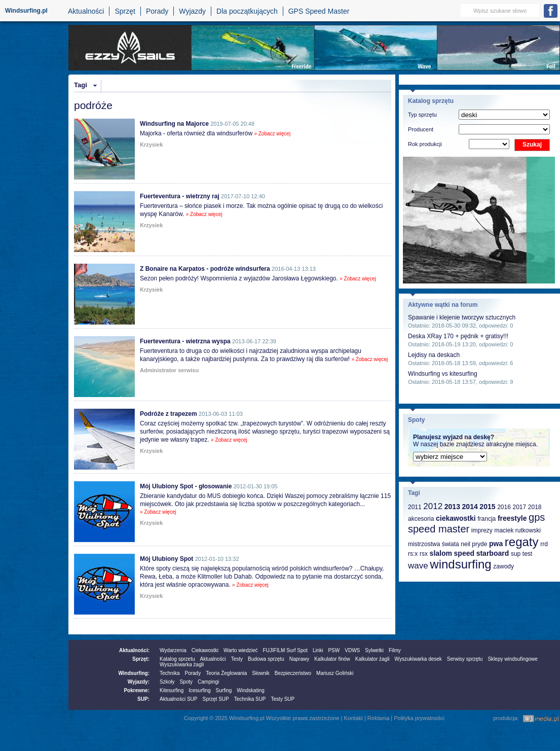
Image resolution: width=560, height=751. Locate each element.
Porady (157, 11)
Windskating (250, 690)
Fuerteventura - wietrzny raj (180, 196)
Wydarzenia (173, 650)
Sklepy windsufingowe (512, 659)
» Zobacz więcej (272, 134)
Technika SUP (250, 699)
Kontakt (353, 718)
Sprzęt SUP (215, 699)
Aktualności (86, 11)
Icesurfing (199, 690)
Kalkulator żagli (372, 659)
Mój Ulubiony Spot (166, 559)
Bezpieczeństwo (293, 673)
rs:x (413, 554)
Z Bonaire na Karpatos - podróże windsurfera (205, 269)
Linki (318, 650)
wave (418, 566)
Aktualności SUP (178, 699)
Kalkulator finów (332, 659)
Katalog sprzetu (177, 659)
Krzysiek (151, 145)
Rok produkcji (425, 144)
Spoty (186, 682)
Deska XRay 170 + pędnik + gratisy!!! (458, 336)
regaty (522, 542)
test (527, 554)
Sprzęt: (141, 659)
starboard (493, 553)
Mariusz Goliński (335, 673)
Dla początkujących (247, 11)
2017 (519, 507)
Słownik (260, 673)
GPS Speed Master (319, 11)
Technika (170, 673)
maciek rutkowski (517, 530)
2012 (433, 506)
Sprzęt (125, 11)
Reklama (378, 718)
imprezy (482, 530)
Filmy (395, 650)
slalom (441, 553)
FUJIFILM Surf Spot (285, 650)
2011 (415, 507)
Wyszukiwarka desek (418, 659)
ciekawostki (456, 518)
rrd (544, 544)
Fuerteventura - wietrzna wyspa (185, 341)
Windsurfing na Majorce (174, 124)
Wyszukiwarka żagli (182, 665)
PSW (334, 650)
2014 (470, 507)
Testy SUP (283, 699)
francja (487, 519)
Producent (421, 129)
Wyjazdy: (139, 682)
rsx (424, 554)
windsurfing (460, 564)
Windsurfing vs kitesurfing (443, 374)
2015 (487, 507)
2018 (535, 507)
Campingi (208, 682)
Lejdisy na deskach (434, 355)
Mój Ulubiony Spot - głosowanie (186, 486)
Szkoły (167, 682)
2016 (504, 507)
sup (516, 554)
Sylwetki (374, 650)
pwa (496, 544)
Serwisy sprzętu (465, 659)
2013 (452, 507)
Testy (237, 659)
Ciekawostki (205, 650)
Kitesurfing (172, 690)
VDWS (352, 650)
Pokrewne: (137, 690)
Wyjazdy (192, 11)
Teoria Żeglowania (226, 673)
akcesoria (421, 519)
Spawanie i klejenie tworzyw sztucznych (462, 317)
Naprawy (299, 659)
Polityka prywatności (419, 718)
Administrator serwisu (169, 370)
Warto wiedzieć (240, 650)
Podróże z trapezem (169, 414)
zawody (503, 566)
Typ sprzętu (422, 115)
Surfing (224, 690)
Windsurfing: (134, 673)
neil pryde (474, 544)
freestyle (512, 518)
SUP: (143, 699)
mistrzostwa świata (434, 544)
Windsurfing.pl (26, 11)
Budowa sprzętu (266, 659)
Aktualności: (134, 650)
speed (464, 553)
